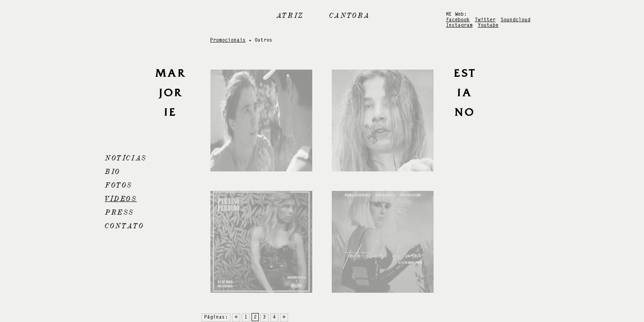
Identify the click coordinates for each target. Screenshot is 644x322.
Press (119, 213)
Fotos (119, 185)
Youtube (488, 26)
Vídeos (121, 199)
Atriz (290, 16)
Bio (113, 172)
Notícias (126, 158)
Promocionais (228, 41)
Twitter (485, 20)
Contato (124, 226)
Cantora (350, 16)
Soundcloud (515, 20)
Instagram (459, 26)
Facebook (458, 20)
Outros (263, 41)
